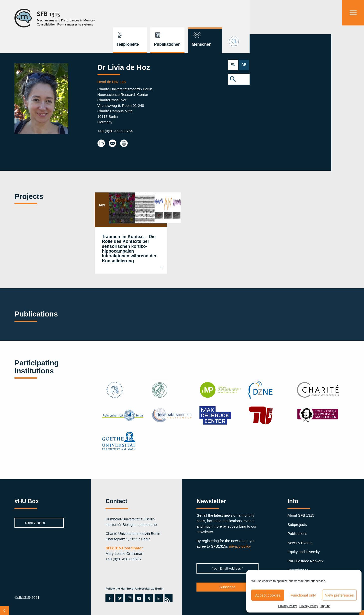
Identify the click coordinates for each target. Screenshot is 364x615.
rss (167, 598)
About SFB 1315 (301, 515)
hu (353, 45)
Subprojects (297, 525)
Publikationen (276, 16)
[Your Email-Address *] (227, 568)
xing (148, 598)
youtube (138, 598)
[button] (353, 80)
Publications (297, 534)
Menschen (311, 16)
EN (348, 65)
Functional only (303, 595)
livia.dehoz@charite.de (113, 144)
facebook (108, 598)
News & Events (300, 543)
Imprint (325, 606)
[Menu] (353, 13)
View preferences (339, 595)
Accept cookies (268, 595)
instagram (129, 598)
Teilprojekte (237, 16)
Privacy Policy (288, 606)
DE (359, 65)
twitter (119, 598)
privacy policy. (240, 546)
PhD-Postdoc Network (305, 561)
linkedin (158, 598)
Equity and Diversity (304, 552)
